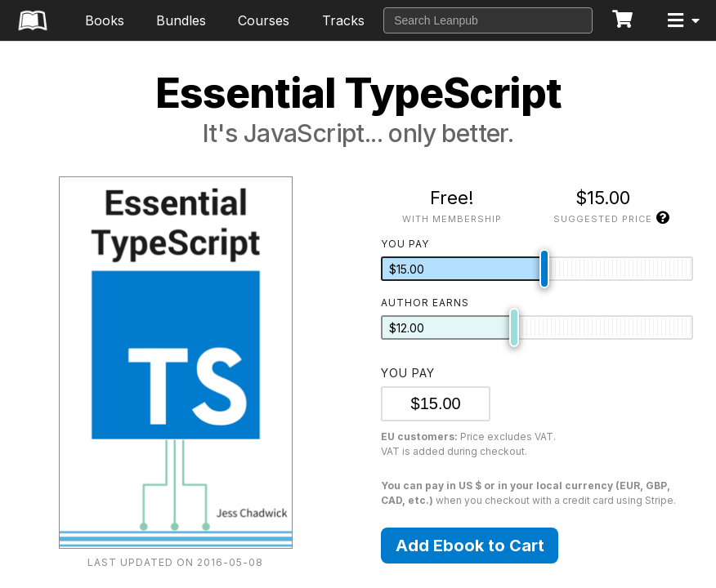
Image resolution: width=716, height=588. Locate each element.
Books (105, 20)
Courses (264, 20)
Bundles (181, 20)
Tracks (343, 20)
